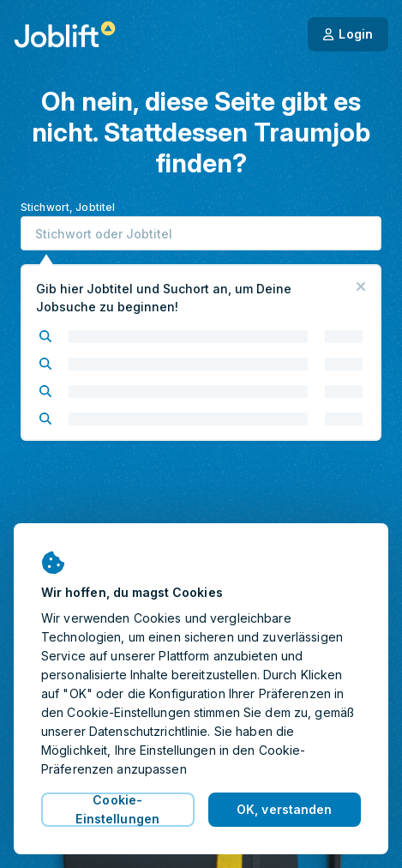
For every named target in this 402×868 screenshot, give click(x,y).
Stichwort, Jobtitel (68, 207)
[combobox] (201, 233)
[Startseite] (65, 34)
